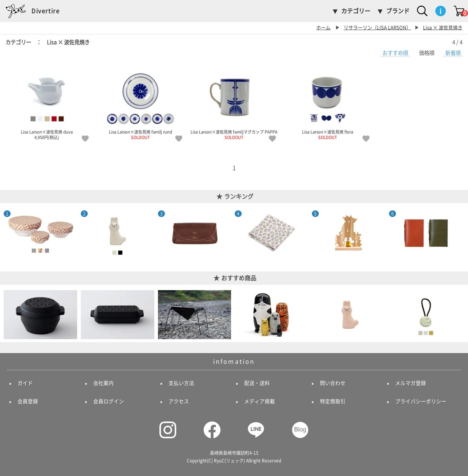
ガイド (25, 383)
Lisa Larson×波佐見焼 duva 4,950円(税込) (47, 104)
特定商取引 (333, 401)
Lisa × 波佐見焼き (443, 28)
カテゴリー (356, 11)
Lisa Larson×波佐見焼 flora (328, 104)
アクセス (179, 401)
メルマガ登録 (411, 383)
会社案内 (103, 383)
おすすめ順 (395, 53)
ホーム (323, 28)
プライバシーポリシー (421, 401)
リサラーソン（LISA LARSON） (377, 28)
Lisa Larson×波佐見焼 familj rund (140, 104)
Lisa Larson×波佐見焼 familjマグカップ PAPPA (234, 104)
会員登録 (28, 401)
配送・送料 (257, 383)
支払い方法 (181, 383)
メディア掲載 (260, 401)
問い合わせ (333, 383)
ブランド (398, 11)
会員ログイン (109, 401)
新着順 (453, 53)
